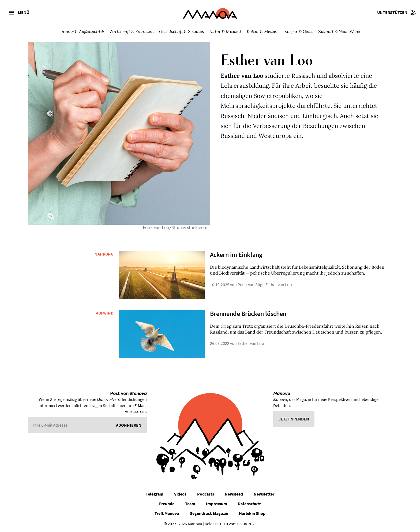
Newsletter (264, 494)
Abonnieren (129, 425)
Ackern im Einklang (236, 255)
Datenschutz (249, 504)
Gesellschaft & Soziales (181, 31)
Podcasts (206, 494)
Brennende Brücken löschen (248, 314)
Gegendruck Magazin (209, 513)
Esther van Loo (279, 285)
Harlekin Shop (252, 513)
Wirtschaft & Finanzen (132, 31)
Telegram (155, 494)
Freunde (167, 504)
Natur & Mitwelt (225, 31)
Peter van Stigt (251, 285)
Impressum (217, 504)
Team (190, 504)
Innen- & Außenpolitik (82, 31)
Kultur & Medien (263, 31)
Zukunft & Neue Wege (339, 31)
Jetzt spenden (294, 419)
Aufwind (105, 313)
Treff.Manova (167, 513)
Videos (180, 494)
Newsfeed (234, 494)
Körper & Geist (299, 31)
